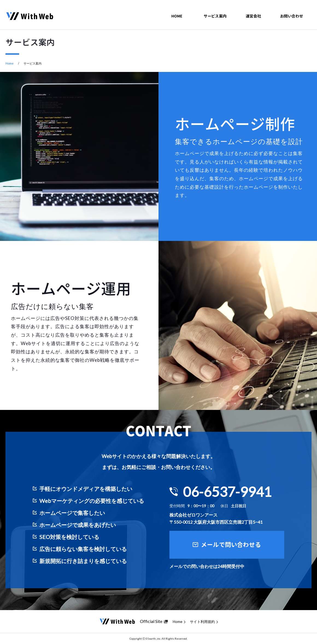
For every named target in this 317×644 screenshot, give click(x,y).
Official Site (151, 621)
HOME (177, 14)
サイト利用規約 (202, 622)
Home (10, 63)
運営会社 (253, 14)
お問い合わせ (292, 14)
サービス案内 (215, 14)
